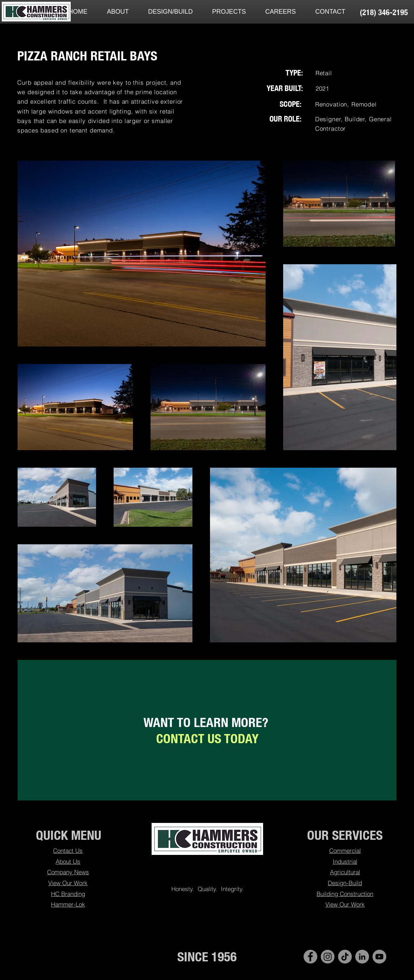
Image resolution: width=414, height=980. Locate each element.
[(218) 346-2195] (384, 12)
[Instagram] (328, 957)
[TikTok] (345, 957)
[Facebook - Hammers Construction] (310, 957)
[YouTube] (379, 957)
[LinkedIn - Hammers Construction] (362, 957)
